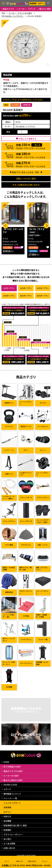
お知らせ (7, 816)
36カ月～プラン (9, 296)
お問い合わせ (9, 848)
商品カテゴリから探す (13, 771)
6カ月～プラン (9, 288)
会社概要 (7, 821)
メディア (7, 789)
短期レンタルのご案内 (26, 179)
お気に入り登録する (28, 139)
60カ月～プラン (43, 296)
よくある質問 (9, 843)
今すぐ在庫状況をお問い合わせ (26, 185)
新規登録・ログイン (37, 3)
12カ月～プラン (26, 288)
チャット (45, 859)
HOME (6, 762)
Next (46, 226)
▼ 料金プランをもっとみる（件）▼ (26, 172)
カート (7, 859)
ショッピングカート (12, 803)
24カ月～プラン (43, 288)
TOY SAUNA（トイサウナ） (26, 126)
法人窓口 (7, 839)
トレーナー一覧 (10, 798)
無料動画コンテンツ (12, 794)
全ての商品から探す (12, 767)
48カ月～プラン (26, 296)
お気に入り (20, 859)
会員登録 (7, 807)
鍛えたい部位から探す (13, 780)
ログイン (7, 812)
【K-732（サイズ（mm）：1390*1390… (37, 232)
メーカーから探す (11, 776)
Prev (6, 226)
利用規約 (7, 830)
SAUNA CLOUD (10, 785)
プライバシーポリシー (13, 834)
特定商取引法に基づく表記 (15, 825)
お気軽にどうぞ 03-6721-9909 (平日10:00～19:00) (26, 865)
